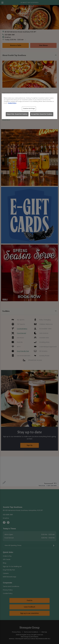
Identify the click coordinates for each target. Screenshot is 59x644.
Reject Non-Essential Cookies (17, 114)
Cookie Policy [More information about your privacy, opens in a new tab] (12, 103)
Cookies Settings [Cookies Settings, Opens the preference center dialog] (29, 108)
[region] (30, 106)
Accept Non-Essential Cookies (42, 114)
